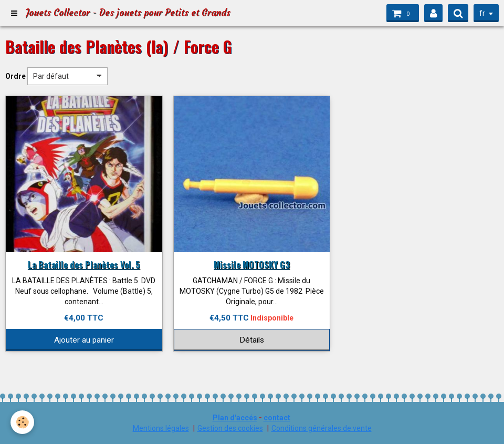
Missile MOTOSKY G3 (252, 265)
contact (277, 418)
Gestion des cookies (230, 428)
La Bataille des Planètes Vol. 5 (84, 265)
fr (482, 13)
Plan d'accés (235, 418)
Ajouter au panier (84, 340)
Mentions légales (161, 428)
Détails (252, 340)
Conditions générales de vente (322, 428)
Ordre (15, 76)
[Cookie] (22, 422)
